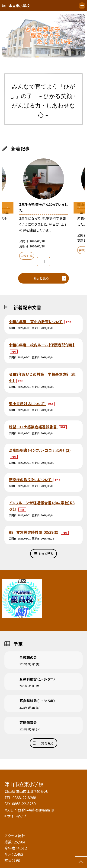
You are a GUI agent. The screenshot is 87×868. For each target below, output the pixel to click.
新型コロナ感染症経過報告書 (33, 427)
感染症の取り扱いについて (31, 480)
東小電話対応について (27, 404)
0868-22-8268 (24, 798)
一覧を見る (46, 743)
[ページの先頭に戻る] (81, 862)
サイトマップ (17, 816)
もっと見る (41, 278)
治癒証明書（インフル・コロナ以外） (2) (40, 450)
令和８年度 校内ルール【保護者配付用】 (42, 345)
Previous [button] (8, 208)
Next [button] (79, 208)
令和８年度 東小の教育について (36, 322)
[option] (44, 36)
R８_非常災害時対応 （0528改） (34, 532)
